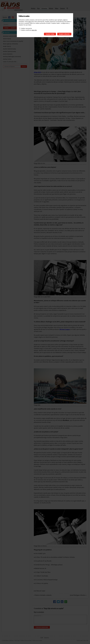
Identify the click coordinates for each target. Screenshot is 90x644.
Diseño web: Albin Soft (82, 640)
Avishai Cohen (7, 59)
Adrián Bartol (7, 39)
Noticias (51, 8)
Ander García (7, 46)
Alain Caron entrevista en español (13, 41)
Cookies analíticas (26, 30)
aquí (30, 22)
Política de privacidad (26, 640)
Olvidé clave (15, 28)
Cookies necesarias (26, 28)
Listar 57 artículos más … (10, 62)
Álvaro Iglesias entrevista (10, 44)
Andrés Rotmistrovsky (9, 49)
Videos (57, 8)
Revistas (33, 8)
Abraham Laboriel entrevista (11, 36)
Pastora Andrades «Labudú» (43, 595)
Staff (42, 638)
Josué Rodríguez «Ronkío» (78, 595)
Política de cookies (37, 640)
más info (34, 30)
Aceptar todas (50, 34)
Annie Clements (8, 54)
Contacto (62, 8)
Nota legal (17, 640)
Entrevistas (44, 8)
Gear (38, 8)
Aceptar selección (64, 34)
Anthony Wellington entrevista (12, 57)
